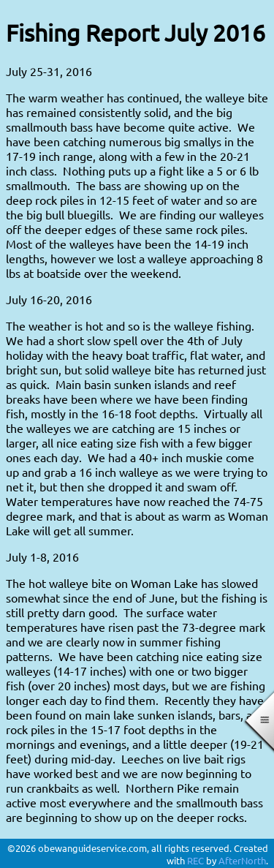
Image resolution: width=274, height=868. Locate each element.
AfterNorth (242, 860)
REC (195, 860)
